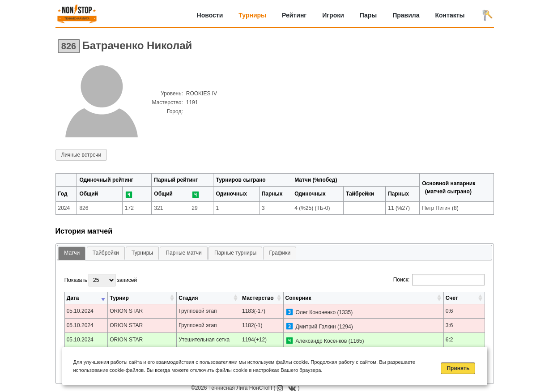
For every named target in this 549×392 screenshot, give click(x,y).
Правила (406, 15)
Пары (368, 15)
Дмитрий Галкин (316, 327)
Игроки (333, 15)
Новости (210, 15)
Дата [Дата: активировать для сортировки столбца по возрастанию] (73, 298)
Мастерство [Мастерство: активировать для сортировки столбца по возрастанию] (258, 298)
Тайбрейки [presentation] (106, 253)
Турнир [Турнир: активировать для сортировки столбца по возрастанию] (119, 298)
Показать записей (101, 280)
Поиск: (439, 280)
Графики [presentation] (280, 253)
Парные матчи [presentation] (183, 253)
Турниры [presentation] (142, 253)
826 (69, 46)
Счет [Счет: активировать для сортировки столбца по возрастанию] (452, 298)
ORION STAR (126, 311)
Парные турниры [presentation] (235, 253)
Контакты (450, 15)
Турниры (252, 15)
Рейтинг (294, 15)
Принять (458, 368)
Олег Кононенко (316, 312)
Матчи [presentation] (72, 253)
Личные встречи (81, 155)
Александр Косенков (321, 341)
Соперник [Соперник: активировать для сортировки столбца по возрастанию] (298, 298)
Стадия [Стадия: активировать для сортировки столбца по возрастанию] (188, 298)
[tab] (72, 254)
